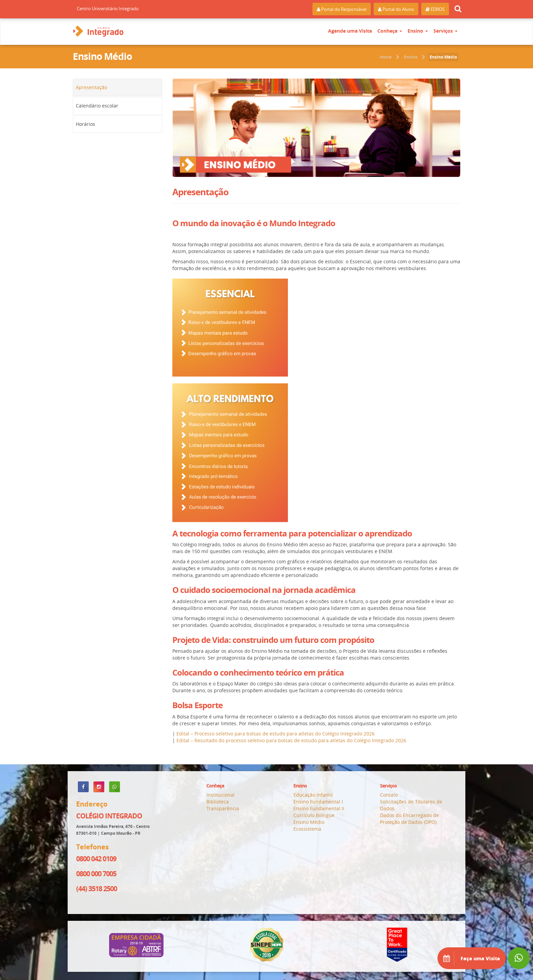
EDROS (435, 9)
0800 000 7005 (96, 874)
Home (386, 57)
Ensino (418, 31)
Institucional (220, 795)
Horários (85, 124)
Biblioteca (218, 802)
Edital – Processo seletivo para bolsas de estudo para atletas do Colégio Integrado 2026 (276, 734)
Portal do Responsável (342, 9)
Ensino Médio (443, 57)
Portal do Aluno (396, 9)
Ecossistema (307, 829)
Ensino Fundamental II (319, 808)
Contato (389, 795)
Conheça (390, 31)
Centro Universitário (108, 9)
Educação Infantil (313, 795)
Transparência (223, 808)
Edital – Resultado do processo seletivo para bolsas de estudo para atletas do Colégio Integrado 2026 (291, 740)
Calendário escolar (97, 106)
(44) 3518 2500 (97, 889)
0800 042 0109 (96, 859)
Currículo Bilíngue (314, 815)
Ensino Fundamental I (318, 802)
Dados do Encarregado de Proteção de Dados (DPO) (409, 819)
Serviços (445, 31)
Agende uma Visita (350, 31)
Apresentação (91, 87)
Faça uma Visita (472, 958)
